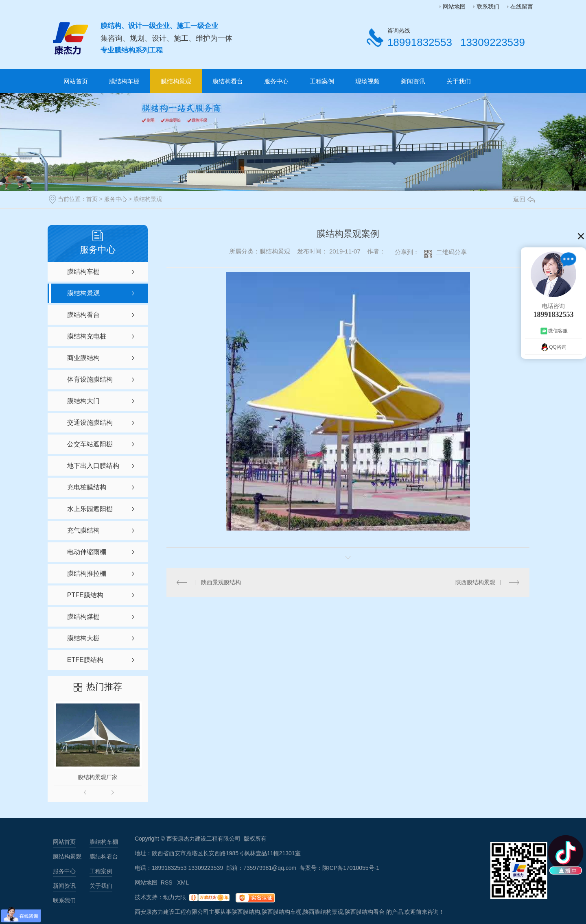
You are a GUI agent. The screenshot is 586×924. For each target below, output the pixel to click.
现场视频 (367, 81)
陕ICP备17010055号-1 (351, 868)
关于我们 (459, 81)
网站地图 (454, 7)
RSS (167, 882)
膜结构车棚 (124, 81)
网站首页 (76, 81)
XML (183, 882)
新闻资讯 (413, 81)
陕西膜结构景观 (475, 582)
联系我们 (488, 7)
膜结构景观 (176, 81)
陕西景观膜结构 (221, 582)
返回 (524, 199)
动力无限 (175, 897)
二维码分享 (452, 252)
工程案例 (322, 81)
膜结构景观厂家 (98, 777)
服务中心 (276, 81)
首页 (92, 199)
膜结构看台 (228, 81)
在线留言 (522, 7)
